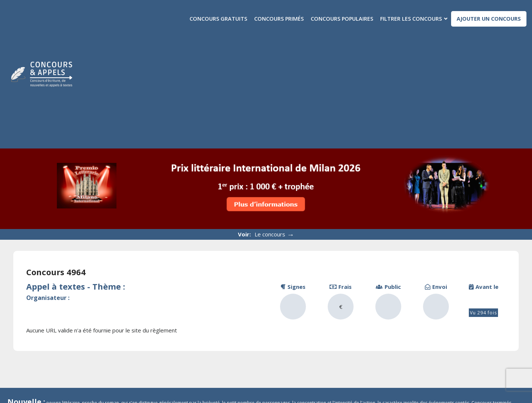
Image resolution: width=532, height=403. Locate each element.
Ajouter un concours (489, 19)
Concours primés (279, 19)
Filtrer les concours (411, 19)
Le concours (274, 234)
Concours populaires (342, 19)
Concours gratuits (218, 19)
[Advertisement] (311, 84)
